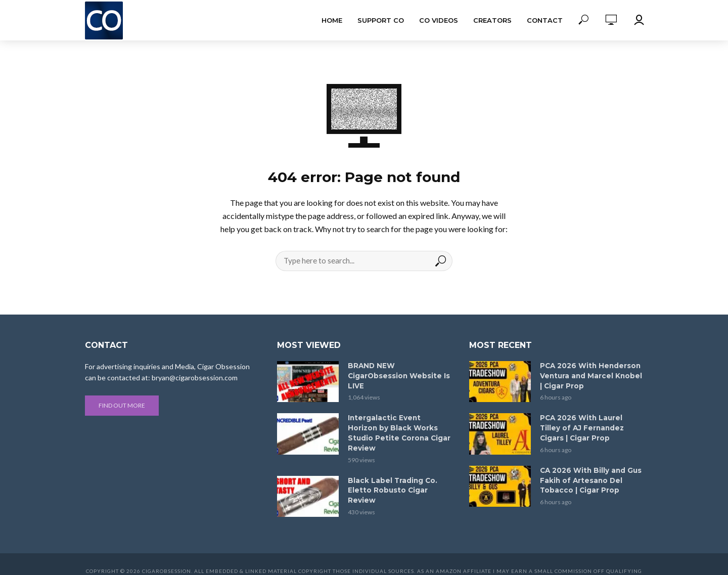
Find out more (122, 405)
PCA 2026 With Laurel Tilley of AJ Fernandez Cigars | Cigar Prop (591, 426)
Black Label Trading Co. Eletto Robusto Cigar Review (392, 477)
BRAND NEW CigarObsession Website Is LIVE (398, 375)
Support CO (381, 20)
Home (332, 20)
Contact (545, 20)
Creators (492, 20)
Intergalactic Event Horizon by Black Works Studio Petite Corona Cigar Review (399, 426)
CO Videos (439, 20)
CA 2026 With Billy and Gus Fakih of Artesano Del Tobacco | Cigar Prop (590, 477)
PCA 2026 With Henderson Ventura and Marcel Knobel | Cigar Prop (590, 375)
